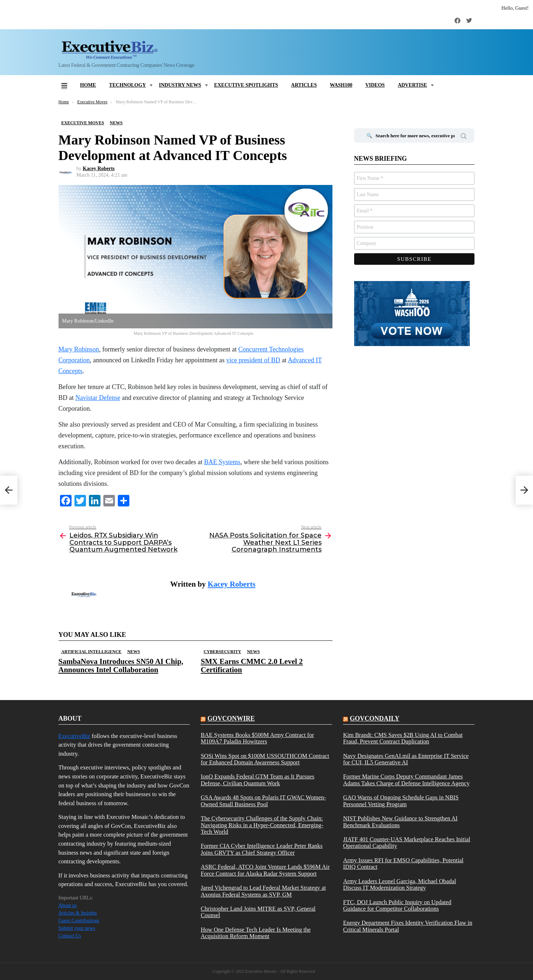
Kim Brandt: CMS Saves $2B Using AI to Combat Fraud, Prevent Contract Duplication (403, 738)
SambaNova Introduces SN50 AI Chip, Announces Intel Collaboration (121, 666)
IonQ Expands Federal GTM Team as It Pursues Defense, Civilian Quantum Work (257, 780)
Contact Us (70, 936)
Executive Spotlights (246, 85)
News (134, 652)
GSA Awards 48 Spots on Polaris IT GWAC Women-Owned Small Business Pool (263, 801)
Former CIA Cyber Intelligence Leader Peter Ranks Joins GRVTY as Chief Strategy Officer (261, 849)
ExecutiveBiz (74, 736)
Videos (375, 85)
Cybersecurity (223, 652)
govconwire (231, 718)
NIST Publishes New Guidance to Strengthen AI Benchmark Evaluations (400, 822)
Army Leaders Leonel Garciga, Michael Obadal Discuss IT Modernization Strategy (399, 885)
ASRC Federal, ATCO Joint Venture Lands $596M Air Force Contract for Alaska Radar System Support (265, 870)
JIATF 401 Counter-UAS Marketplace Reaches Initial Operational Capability (407, 843)
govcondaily (375, 718)
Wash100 (341, 85)
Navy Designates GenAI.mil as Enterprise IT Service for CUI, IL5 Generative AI (406, 759)
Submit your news (77, 928)
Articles (304, 85)
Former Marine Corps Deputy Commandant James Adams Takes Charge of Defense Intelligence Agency (406, 780)
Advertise (412, 85)
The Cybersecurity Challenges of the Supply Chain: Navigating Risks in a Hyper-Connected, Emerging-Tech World (262, 825)
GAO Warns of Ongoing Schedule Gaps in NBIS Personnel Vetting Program (401, 801)
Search (464, 137)
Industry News (180, 85)
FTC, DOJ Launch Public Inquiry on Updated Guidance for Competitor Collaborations (397, 906)
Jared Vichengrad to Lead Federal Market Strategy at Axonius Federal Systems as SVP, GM (263, 891)
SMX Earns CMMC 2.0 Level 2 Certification (252, 666)
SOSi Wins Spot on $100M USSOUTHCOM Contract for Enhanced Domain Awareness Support (265, 759)
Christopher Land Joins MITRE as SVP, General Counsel (258, 912)
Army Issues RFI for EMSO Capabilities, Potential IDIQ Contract (403, 864)
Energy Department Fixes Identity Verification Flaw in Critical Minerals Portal (407, 926)
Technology (128, 85)
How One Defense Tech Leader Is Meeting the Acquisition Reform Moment (255, 933)
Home (88, 85)
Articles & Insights (78, 913)
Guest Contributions (79, 921)
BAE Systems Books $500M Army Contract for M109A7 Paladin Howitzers (257, 738)
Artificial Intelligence (92, 652)
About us (68, 905)
